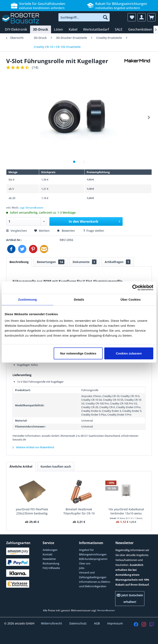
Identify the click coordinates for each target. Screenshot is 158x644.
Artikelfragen (118, 262)
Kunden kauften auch (56, 466)
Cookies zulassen (129, 353)
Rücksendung (51, 563)
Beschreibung (19, 262)
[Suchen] (105, 17)
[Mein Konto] (142, 17)
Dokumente (85, 262)
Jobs (82, 568)
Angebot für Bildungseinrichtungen (93, 552)
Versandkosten (106, 610)
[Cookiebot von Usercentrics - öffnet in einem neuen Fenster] (135, 288)
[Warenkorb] (151, 17)
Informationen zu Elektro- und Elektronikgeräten (95, 584)
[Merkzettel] (132, 17)
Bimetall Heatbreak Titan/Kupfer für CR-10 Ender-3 (79, 511)
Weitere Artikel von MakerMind (33, 447)
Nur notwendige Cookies (78, 353)
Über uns (85, 563)
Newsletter (49, 559)
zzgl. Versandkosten (32, 208)
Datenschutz (78, 623)
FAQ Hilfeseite (51, 568)
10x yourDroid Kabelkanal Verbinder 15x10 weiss (126, 511)
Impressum (115, 623)
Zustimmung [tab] (27, 299)
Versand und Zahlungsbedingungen (93, 575)
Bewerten (66, 231)
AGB (97, 623)
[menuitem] (84, 17)
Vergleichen (17, 231)
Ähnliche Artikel (21, 466)
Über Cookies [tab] (131, 299)
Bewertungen (51, 262)
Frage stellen (94, 231)
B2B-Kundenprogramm (93, 559)
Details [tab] (79, 299)
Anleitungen (50, 550)
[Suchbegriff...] (84, 17)
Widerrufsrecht (52, 623)
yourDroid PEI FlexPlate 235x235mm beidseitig (32, 511)
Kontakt (48, 554)
